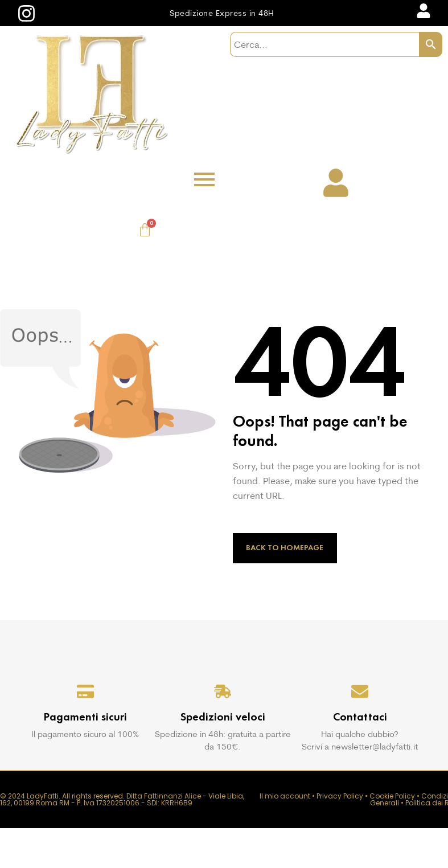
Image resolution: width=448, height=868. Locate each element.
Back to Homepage (285, 548)
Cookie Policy (392, 796)
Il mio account (285, 796)
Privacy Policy (340, 796)
